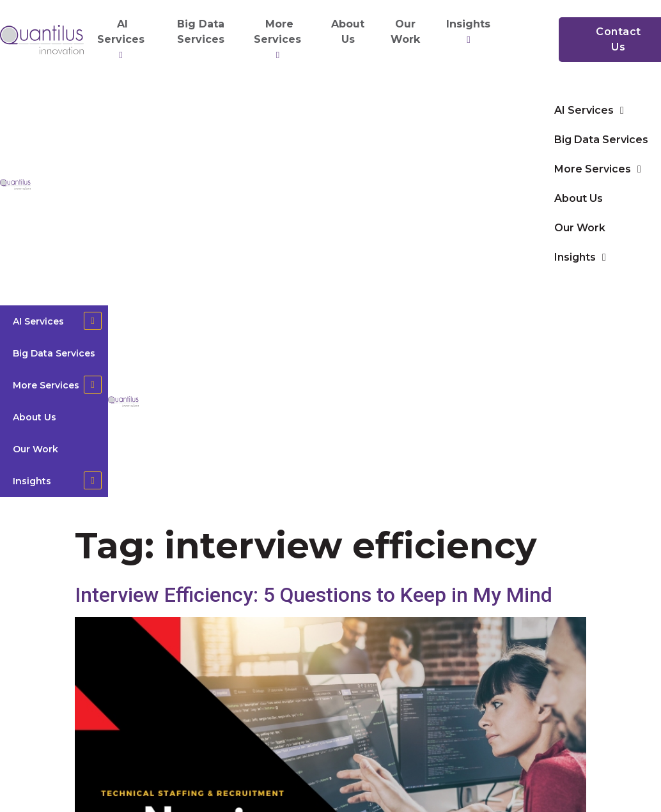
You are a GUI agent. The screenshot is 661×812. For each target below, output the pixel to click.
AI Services (123, 40)
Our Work (405, 32)
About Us (348, 32)
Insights (470, 32)
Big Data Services (201, 32)
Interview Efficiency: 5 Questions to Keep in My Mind (314, 595)
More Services (279, 40)
